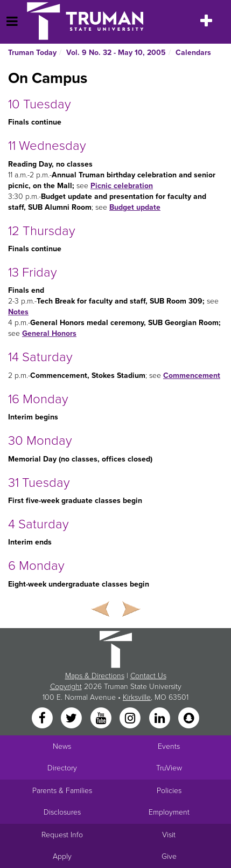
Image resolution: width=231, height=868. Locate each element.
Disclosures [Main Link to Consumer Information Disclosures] (62, 812)
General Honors (49, 333)
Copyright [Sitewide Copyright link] (66, 687)
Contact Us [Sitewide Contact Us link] (148, 676)
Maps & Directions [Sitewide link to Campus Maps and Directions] (95, 676)
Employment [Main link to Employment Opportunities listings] (169, 812)
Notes (18, 312)
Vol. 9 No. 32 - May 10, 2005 (116, 53)
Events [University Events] (169, 746)
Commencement (192, 376)
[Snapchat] (188, 718)
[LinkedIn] (160, 718)
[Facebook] (43, 718)
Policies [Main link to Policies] (169, 791)
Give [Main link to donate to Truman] (169, 856)
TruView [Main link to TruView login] (169, 768)
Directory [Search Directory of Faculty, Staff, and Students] (62, 768)
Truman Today (32, 53)
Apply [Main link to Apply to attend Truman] (62, 856)
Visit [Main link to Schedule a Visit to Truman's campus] (169, 835)
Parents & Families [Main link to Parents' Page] (62, 791)
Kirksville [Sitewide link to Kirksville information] (137, 697)
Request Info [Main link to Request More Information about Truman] (62, 835)
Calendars (193, 53)
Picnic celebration (122, 186)
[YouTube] (102, 718)
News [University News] (62, 746)
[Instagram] (131, 718)
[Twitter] (73, 718)
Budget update (135, 207)
